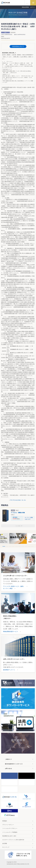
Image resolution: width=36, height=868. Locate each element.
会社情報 (5, 843)
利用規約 (5, 821)
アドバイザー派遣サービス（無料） (14, 586)
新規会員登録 (25, 7)
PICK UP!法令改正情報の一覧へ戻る (18, 500)
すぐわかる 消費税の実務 (18, 513)
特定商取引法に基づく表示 (9, 836)
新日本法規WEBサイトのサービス (14, 764)
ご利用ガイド (8, 759)
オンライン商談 (8, 588)
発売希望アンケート (9, 670)
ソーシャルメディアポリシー (10, 828)
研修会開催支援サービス (10, 631)
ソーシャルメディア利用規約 (10, 832)
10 (32, 546)
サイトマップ (6, 847)
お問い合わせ (8, 769)
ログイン (33, 7)
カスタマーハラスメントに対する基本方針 (13, 840)
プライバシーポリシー (8, 825)
